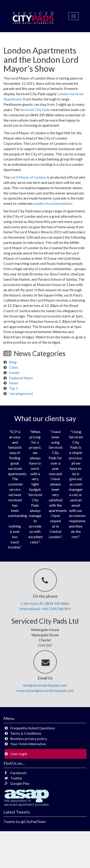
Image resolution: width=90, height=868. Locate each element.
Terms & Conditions (26, 733)
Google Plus (17, 783)
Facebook (16, 773)
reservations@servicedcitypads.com (45, 690)
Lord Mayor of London (28, 177)
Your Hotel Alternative (28, 744)
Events (14, 373)
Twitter (13, 778)
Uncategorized (21, 393)
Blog (13, 362)
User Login (19, 754)
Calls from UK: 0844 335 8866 (45, 603)
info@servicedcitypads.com (45, 685)
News (14, 383)
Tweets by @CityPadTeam (25, 821)
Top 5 (13, 388)
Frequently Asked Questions (33, 728)
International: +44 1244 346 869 (45, 609)
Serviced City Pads (35, 110)
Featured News (21, 378)
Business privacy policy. (29, 738)
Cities (14, 367)
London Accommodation (52, 203)
